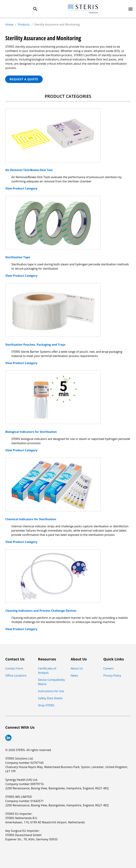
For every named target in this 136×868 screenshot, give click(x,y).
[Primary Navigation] (131, 9)
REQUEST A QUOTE (24, 79)
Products (24, 24)
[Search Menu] (35, 9)
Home (9, 24)
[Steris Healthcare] (83, 9)
